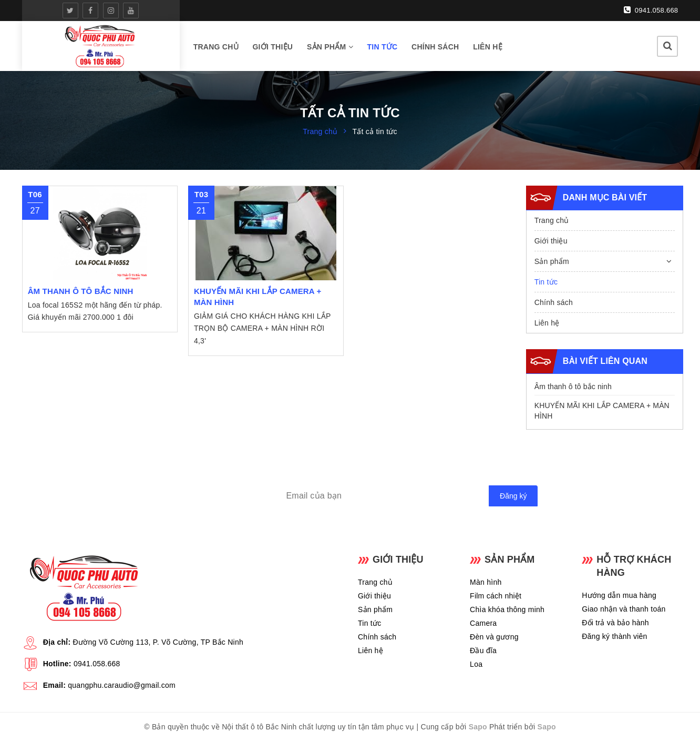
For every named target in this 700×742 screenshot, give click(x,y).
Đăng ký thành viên (614, 636)
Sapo (478, 727)
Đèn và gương (494, 637)
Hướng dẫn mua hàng (619, 595)
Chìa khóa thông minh (507, 609)
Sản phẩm (330, 47)
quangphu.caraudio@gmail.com (122, 685)
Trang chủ (216, 47)
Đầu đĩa (483, 650)
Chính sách (435, 47)
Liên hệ (488, 47)
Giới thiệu (272, 47)
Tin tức (382, 47)
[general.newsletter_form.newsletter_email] (406, 496)
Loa (476, 664)
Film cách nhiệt (496, 596)
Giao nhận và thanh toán (624, 609)
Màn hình (486, 582)
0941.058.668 (651, 10)
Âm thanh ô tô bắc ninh (573, 387)
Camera (483, 623)
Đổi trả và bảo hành (615, 623)
